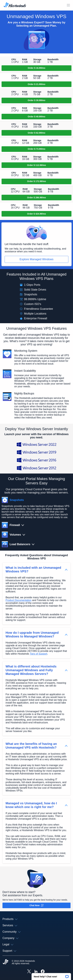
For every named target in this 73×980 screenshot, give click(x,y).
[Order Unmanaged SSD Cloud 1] (36, 68)
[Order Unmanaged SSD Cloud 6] (36, 149)
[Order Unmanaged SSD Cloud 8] (36, 181)
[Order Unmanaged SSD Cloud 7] (36, 165)
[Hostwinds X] (29, 972)
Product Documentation (18, 600)
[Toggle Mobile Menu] (68, 5)
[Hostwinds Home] (6, 962)
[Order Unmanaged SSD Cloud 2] (36, 84)
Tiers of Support (38, 654)
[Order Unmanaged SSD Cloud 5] (36, 133)
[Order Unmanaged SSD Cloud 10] (36, 214)
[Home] (15, 5)
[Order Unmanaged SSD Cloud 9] (36, 198)
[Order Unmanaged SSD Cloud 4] (36, 117)
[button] (51, 976)
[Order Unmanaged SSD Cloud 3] (36, 100)
